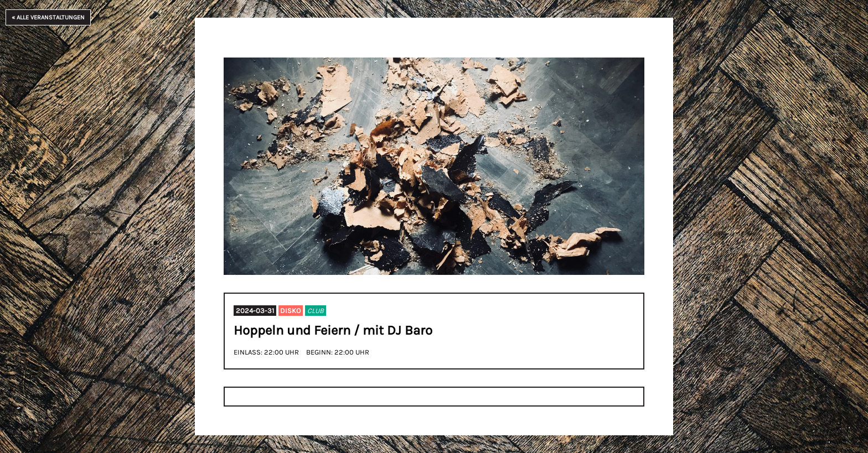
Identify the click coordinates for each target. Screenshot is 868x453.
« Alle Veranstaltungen (48, 17)
